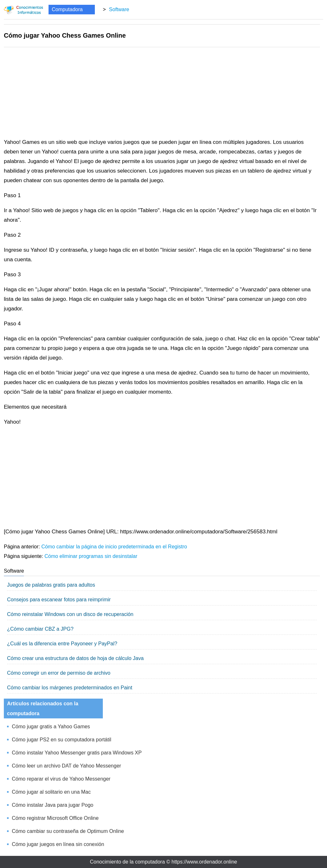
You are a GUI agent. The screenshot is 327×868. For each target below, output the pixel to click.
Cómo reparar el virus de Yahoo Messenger (61, 779)
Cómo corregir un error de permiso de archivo (59, 673)
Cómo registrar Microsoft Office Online (55, 818)
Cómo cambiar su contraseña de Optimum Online (68, 831)
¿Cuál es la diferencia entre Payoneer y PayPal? (62, 644)
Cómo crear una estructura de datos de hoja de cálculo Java (75, 658)
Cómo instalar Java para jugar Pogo (53, 805)
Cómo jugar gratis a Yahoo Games (51, 727)
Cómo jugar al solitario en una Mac (51, 792)
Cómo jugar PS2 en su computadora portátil (61, 740)
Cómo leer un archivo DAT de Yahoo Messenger (66, 766)
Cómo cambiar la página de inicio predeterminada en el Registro (114, 547)
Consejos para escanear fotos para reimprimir (59, 600)
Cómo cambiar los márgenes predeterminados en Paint (70, 688)
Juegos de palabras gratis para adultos (51, 585)
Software (119, 9)
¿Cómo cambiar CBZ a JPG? (40, 629)
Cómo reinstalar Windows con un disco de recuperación (70, 614)
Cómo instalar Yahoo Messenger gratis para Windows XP (77, 753)
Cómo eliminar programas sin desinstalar (91, 556)
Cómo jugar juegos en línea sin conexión (58, 844)
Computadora (67, 9)
